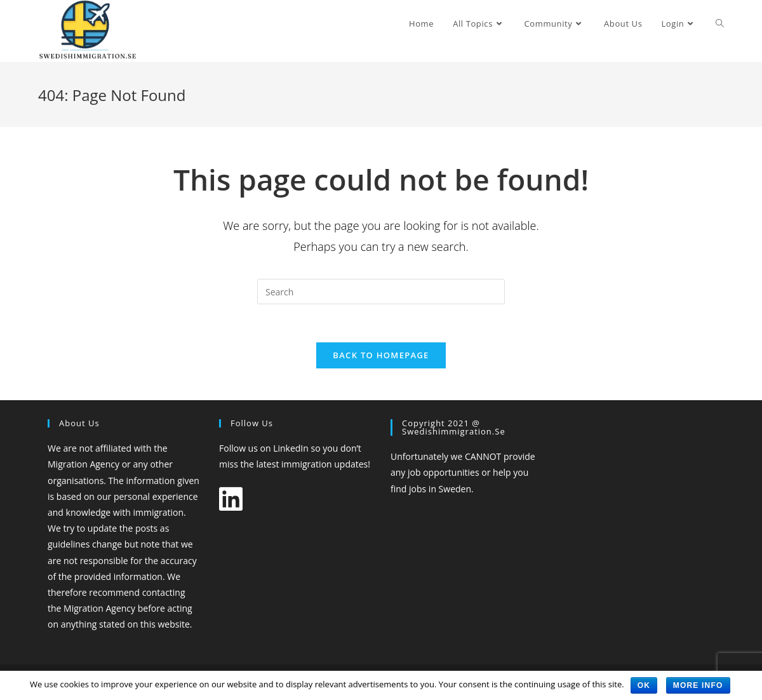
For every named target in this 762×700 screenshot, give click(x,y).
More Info (698, 685)
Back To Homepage (381, 355)
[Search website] (720, 24)
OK (644, 685)
